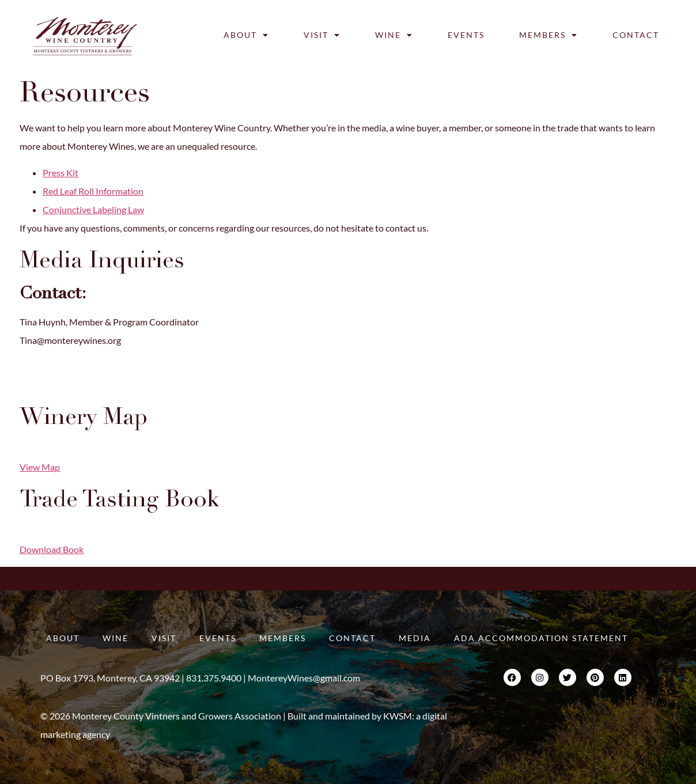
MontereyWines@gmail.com (304, 678)
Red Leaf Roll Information (93, 191)
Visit (322, 35)
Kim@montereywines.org (70, 367)
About (246, 35)
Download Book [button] (52, 549)
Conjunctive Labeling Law (93, 209)
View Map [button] (40, 467)
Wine (394, 35)
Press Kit (60, 173)
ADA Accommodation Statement (541, 638)
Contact (636, 35)
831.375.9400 (47, 385)
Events (466, 35)
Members (549, 35)
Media (415, 638)
